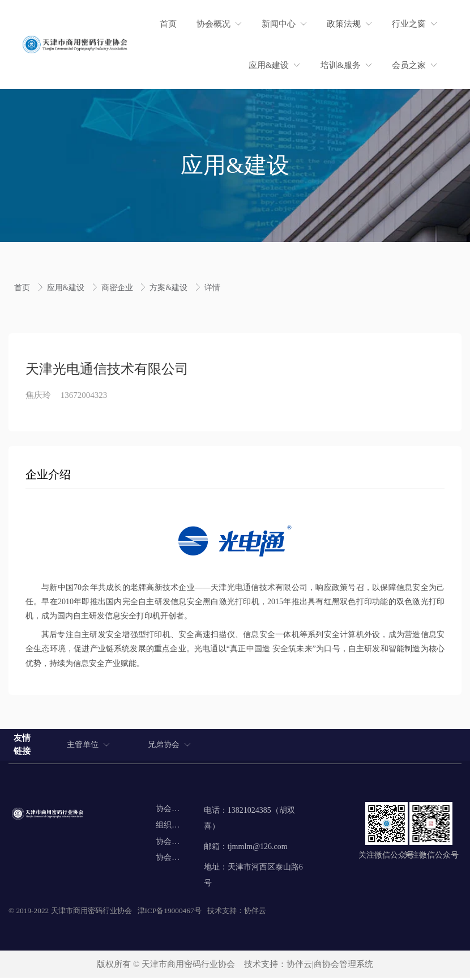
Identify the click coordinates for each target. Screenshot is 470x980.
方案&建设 (169, 288)
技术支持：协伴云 (237, 913)
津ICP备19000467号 (170, 913)
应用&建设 (67, 288)
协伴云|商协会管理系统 (330, 966)
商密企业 (118, 288)
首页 (23, 288)
